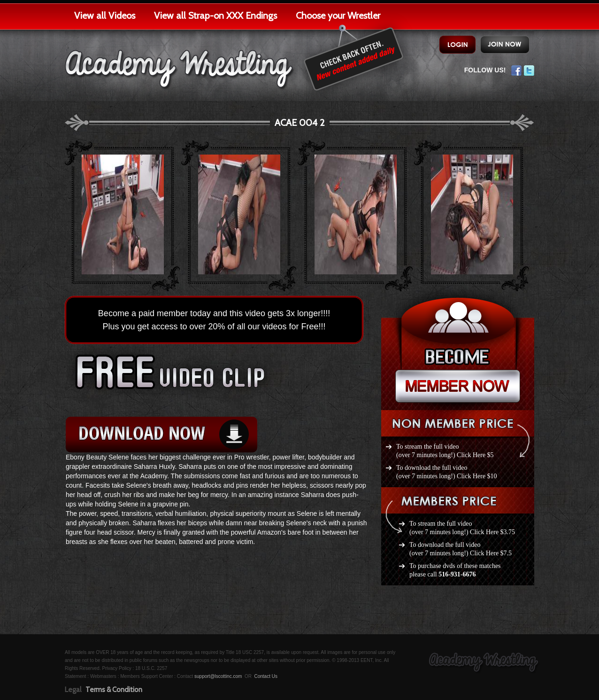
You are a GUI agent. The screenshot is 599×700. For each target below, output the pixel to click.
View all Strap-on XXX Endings (215, 16)
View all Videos (105, 16)
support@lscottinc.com (218, 676)
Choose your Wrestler (338, 16)
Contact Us (265, 676)
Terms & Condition (114, 690)
